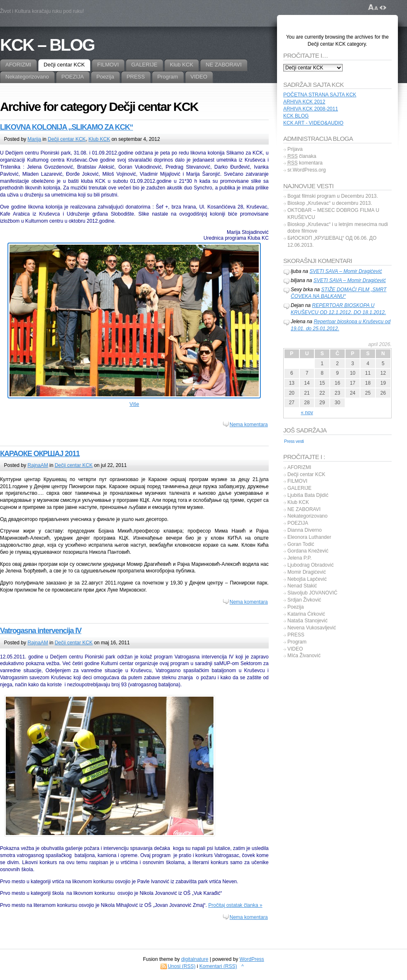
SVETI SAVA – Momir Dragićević (346, 271)
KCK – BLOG (47, 45)
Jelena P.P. (299, 558)
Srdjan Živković (304, 600)
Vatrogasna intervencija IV (41, 631)
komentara (305, 163)
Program (297, 642)
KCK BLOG (296, 116)
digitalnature (195, 959)
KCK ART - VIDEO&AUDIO (313, 123)
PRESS (296, 635)
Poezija (295, 607)
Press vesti (294, 441)
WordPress (252, 959)
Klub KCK (99, 139)
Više (134, 404)
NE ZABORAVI (304, 509)
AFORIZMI (299, 467)
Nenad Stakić (302, 586)
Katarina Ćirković (306, 614)
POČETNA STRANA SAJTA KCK (320, 95)
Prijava (295, 149)
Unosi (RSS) (182, 966)
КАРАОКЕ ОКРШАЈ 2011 (40, 454)
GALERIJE (299, 488)
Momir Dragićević (307, 572)
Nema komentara (249, 425)
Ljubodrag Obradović (310, 565)
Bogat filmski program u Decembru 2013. (333, 196)
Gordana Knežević (308, 551)
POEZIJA (298, 523)
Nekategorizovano (308, 516)
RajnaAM (38, 465)
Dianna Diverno (305, 530)
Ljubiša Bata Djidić (308, 495)
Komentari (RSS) (218, 966)
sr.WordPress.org (306, 170)
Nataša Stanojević (308, 621)
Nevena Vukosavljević (312, 628)
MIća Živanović (304, 656)
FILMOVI (297, 481)
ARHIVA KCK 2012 (304, 102)
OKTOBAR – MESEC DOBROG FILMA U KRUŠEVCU (333, 214)
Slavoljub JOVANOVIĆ (313, 593)
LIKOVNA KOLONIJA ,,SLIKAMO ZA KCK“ (66, 127)
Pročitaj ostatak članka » (235, 905)
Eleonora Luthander (309, 537)
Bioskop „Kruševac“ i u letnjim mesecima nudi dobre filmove (338, 228)
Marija (34, 139)
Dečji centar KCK (67, 139)
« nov (307, 413)
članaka (302, 156)
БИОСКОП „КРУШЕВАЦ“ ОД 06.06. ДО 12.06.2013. (332, 242)
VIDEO (295, 649)
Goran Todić (301, 544)
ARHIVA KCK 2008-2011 (311, 109)
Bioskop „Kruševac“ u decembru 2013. (330, 203)
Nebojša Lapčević (307, 579)
